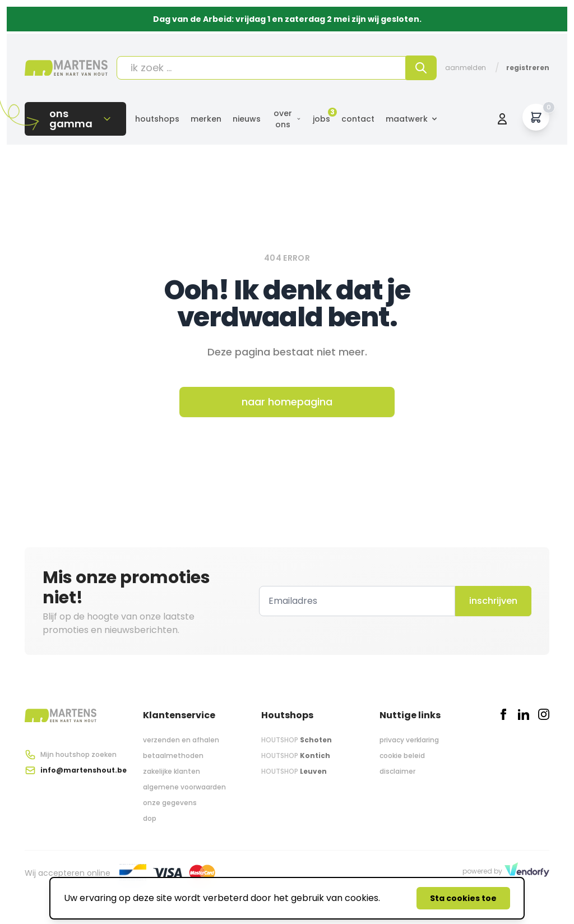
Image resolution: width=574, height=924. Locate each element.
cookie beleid (402, 756)
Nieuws (247, 119)
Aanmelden (466, 68)
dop (150, 818)
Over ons (288, 119)
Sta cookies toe (463, 898)
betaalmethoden (173, 756)
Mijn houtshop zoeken (78, 755)
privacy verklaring (409, 740)
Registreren (528, 68)
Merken (206, 119)
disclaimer (397, 771)
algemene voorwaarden (184, 787)
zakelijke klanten (172, 771)
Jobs (321, 119)
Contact (358, 119)
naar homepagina (287, 402)
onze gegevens (170, 803)
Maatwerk (412, 119)
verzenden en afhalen (181, 740)
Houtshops (157, 119)
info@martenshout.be (84, 770)
